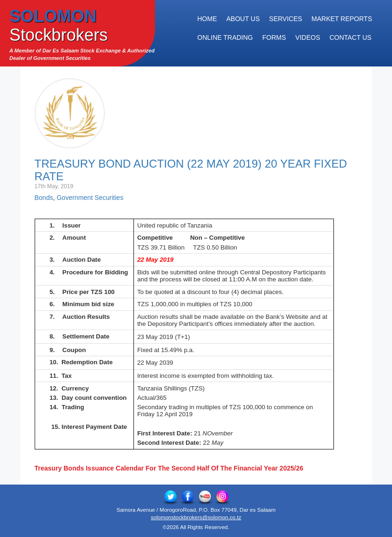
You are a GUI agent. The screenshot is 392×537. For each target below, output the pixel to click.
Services (286, 19)
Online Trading (225, 37)
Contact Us (350, 37)
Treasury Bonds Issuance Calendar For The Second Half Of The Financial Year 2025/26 (169, 468)
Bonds (44, 198)
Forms (274, 37)
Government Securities (90, 198)
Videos (308, 37)
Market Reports (342, 19)
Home (207, 19)
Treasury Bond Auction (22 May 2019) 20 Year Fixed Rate (191, 170)
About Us (243, 19)
